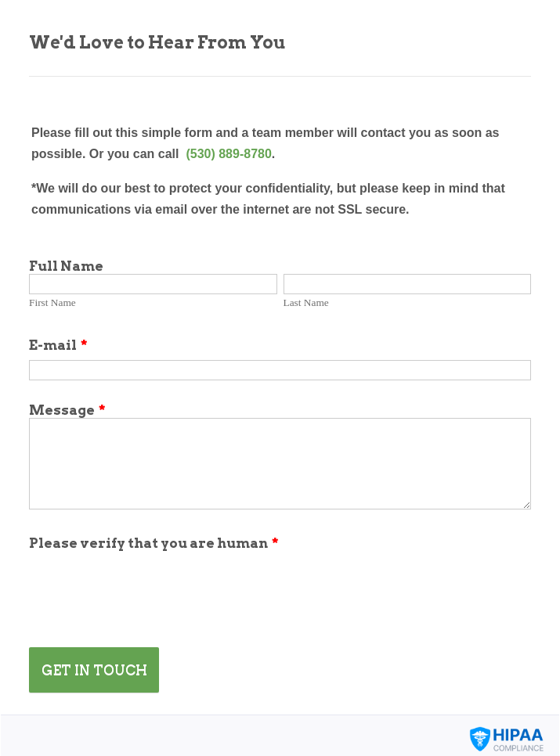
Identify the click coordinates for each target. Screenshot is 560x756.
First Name (52, 302)
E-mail (58, 345)
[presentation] (148, 581)
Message (67, 410)
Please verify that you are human (154, 543)
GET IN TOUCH (94, 670)
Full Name (66, 266)
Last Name (306, 302)
